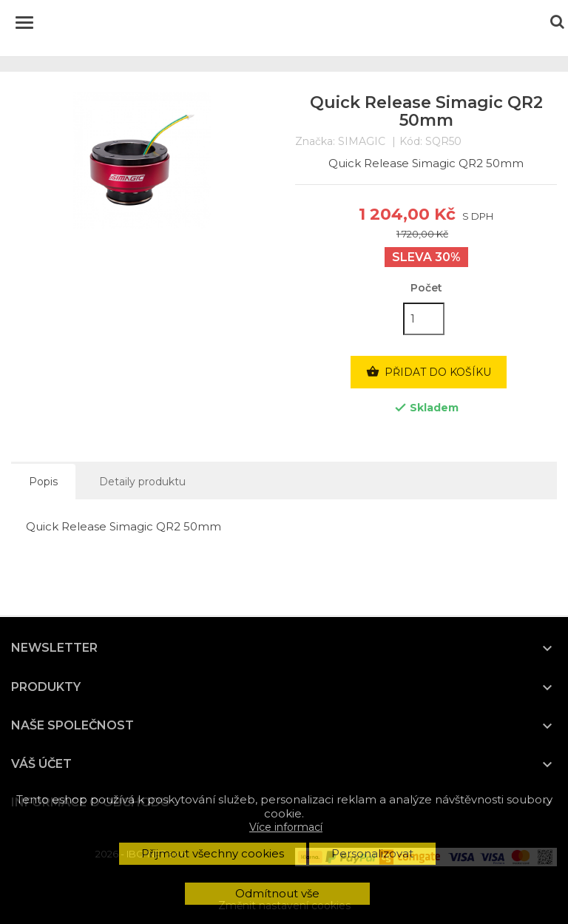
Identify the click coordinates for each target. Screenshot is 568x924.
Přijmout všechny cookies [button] (213, 853)
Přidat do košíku (429, 372)
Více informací (286, 827)
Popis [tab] (43, 482)
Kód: (411, 142)
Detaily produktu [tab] (142, 482)
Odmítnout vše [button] (277, 893)
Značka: (315, 142)
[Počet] (424, 319)
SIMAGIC (362, 141)
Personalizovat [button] (372, 853)
